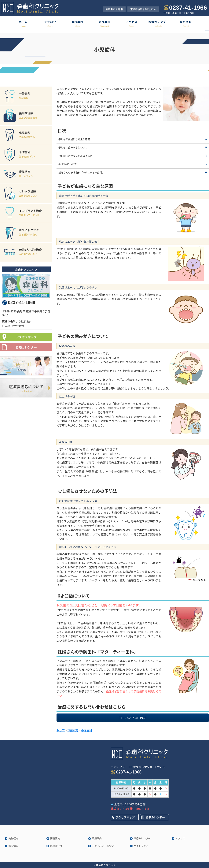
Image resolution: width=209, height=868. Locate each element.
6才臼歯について (68, 164)
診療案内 (104, 22)
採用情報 (186, 22)
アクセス (132, 22)
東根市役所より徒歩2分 (143, 9)
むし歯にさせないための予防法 (75, 156)
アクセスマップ (26, 337)
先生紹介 (50, 22)
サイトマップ (141, 846)
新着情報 (13, 846)
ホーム (23, 22)
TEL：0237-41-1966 (133, 718)
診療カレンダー (159, 22)
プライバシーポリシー (104, 846)
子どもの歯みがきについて (73, 147)
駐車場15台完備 (114, 9)
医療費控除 (56, 846)
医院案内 (77, 22)
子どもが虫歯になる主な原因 (74, 139)
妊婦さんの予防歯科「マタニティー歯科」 (81, 172)
